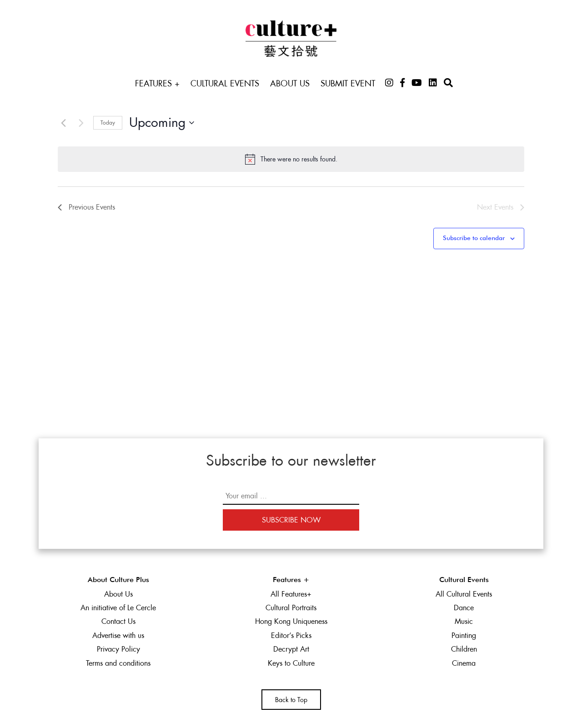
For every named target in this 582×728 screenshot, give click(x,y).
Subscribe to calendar (474, 238)
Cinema (464, 663)
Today (108, 123)
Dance (464, 608)
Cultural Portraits (291, 608)
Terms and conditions (118, 663)
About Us (290, 83)
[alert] (291, 159)
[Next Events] (81, 123)
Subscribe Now (291, 520)
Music (464, 621)
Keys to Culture (291, 663)
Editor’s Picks (291, 635)
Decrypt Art (291, 649)
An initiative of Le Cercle (118, 608)
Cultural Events (225, 83)
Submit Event (348, 83)
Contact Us (118, 621)
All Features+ (291, 594)
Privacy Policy (118, 649)
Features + (157, 83)
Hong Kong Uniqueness (291, 621)
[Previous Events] (63, 123)
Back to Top (291, 700)
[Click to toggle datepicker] (162, 123)
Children (464, 649)
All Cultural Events (464, 594)
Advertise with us (118, 635)
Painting (464, 635)
